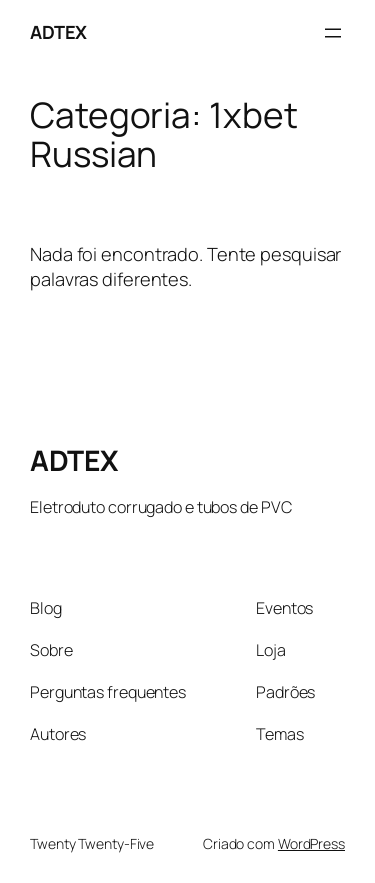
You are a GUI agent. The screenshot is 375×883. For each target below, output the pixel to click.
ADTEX (58, 32)
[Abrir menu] (333, 33)
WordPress (311, 843)
